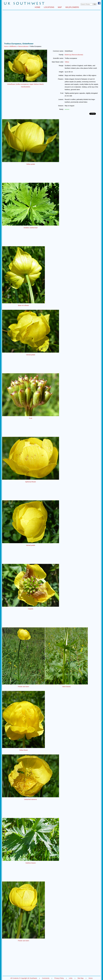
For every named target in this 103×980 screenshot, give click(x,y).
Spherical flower (31, 482)
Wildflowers (13, 46)
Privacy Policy (59, 978)
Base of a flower (24, 305)
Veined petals (31, 355)
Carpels (31, 609)
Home (6, 46)
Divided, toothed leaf (31, 228)
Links (71, 978)
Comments (46, 978)
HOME (38, 7)
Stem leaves (66, 687)
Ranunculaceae (23, 46)
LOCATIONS (49, 7)
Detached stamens (31, 799)
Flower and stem (23, 687)
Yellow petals (31, 164)
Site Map (81, 978)
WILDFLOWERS (72, 7)
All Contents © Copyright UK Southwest (24, 978)
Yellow (67, 62)
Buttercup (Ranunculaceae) (74, 55)
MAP (60, 7)
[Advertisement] (51, 27)
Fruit (31, 418)
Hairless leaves (31, 863)
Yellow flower (23, 750)
